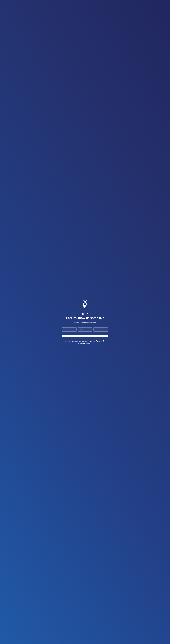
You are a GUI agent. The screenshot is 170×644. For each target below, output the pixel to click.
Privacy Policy (86, 343)
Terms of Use (101, 341)
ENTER (85, 336)
